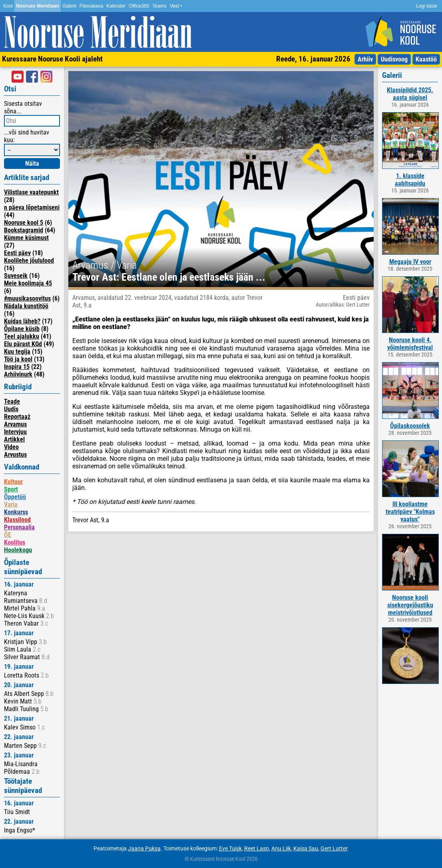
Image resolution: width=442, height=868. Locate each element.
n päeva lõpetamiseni (32, 207)
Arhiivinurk (18, 374)
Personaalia (19, 527)
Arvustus (15, 455)
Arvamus (15, 424)
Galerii (69, 6)
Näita (32, 163)
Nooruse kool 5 (24, 223)
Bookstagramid (24, 230)
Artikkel (14, 439)
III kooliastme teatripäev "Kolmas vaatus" (410, 512)
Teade (12, 401)
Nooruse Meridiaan (38, 6)
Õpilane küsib (22, 329)
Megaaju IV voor (410, 262)
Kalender (116, 6)
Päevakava (91, 6)
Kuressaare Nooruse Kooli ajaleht (52, 59)
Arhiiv (365, 59)
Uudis (11, 409)
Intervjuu (15, 432)
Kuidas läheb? (22, 321)
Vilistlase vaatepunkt (31, 192)
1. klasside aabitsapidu (410, 180)
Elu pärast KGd (23, 344)
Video (11, 447)
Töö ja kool (18, 359)
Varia (11, 504)
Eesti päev (17, 253)
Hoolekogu (18, 550)
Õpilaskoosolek (410, 426)
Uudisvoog (394, 59)
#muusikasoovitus (27, 298)
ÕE (8, 535)
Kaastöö (426, 59)
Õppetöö (15, 497)
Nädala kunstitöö (26, 306)
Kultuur (13, 482)
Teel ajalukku (22, 336)
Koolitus (15, 542)
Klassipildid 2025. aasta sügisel (410, 94)
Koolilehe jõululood (29, 261)
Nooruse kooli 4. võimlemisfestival (410, 344)
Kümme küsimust (26, 238)
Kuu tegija (17, 352)
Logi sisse (427, 6)
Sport (11, 489)
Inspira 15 (17, 367)
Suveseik (16, 276)
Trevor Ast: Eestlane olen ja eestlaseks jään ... (169, 277)
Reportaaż (17, 417)
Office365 (139, 6)
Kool (8, 6)
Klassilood (17, 520)
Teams (159, 6)
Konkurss (16, 512)
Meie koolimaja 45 (28, 283)
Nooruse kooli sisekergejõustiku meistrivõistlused (410, 605)
